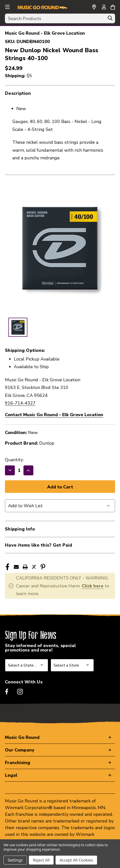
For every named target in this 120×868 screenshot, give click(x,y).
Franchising (18, 763)
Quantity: (14, 460)
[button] (7, 6)
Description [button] (18, 93)
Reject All (41, 860)
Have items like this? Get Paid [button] (39, 545)
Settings (15, 860)
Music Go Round (22, 737)
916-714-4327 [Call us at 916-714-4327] (20, 403)
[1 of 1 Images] (18, 327)
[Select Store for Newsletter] (72, 665)
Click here (93, 586)
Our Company (20, 750)
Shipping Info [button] (20, 529)
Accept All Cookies (76, 860)
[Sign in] (104, 7)
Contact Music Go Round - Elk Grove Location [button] (54, 415)
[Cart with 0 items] (113, 6)
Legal (11, 775)
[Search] (110, 19)
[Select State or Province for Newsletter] (27, 665)
